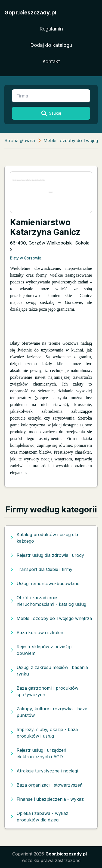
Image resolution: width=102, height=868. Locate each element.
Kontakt (51, 61)
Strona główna (20, 140)
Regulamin (51, 29)
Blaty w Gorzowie (26, 258)
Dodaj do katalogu (51, 45)
